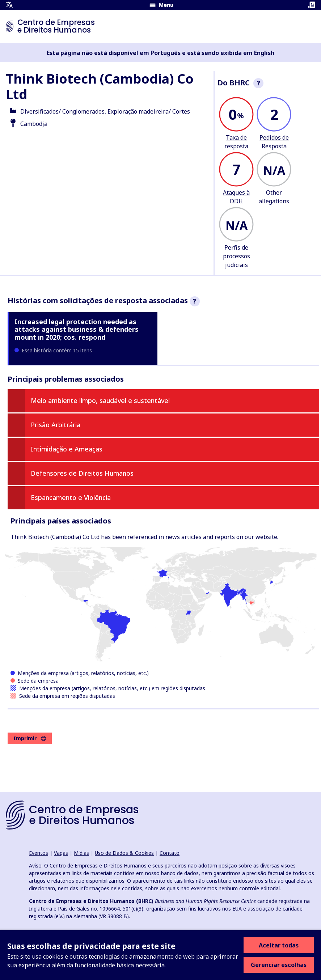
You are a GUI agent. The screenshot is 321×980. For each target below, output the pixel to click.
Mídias (81, 853)
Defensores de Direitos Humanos (82, 473)
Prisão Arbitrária (56, 425)
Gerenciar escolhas (279, 965)
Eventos (39, 853)
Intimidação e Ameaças (67, 449)
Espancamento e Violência (71, 497)
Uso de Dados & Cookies (124, 853)
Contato (170, 853)
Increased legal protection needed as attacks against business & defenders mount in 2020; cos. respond (77, 329)
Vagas (61, 853)
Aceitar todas (279, 945)
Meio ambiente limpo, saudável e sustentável (100, 400)
